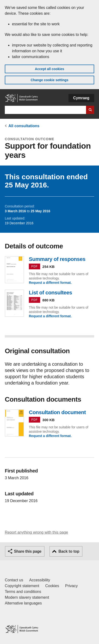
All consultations (24, 126)
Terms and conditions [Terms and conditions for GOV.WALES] (23, 592)
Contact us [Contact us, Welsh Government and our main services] (14, 580)
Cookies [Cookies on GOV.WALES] (52, 586)
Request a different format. (50, 283)
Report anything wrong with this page (36, 532)
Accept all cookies (49, 69)
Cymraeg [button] (81, 98)
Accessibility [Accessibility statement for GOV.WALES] (40, 580)
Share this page (28, 551)
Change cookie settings (49, 80)
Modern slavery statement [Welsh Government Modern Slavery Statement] (27, 597)
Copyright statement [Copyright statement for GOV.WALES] (22, 586)
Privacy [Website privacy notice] (71, 586)
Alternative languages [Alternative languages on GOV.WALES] (23, 603)
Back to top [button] (69, 551)
